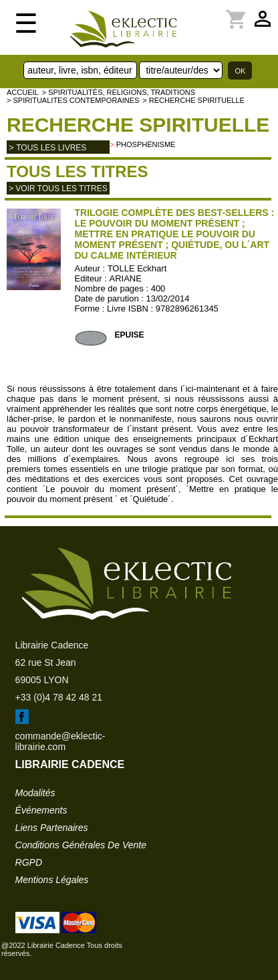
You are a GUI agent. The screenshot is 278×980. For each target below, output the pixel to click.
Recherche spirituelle (138, 125)
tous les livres (51, 148)
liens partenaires (52, 828)
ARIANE (126, 278)
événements (41, 810)
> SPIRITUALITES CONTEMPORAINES (73, 100)
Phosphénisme (146, 144)
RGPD (29, 862)
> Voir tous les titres (58, 189)
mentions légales (52, 880)
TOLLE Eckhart (137, 268)
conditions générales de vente (81, 845)
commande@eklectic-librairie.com (60, 741)
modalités (35, 793)
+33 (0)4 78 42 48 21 (59, 697)
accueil (23, 92)
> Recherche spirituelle (193, 100)
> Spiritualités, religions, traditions (119, 92)
